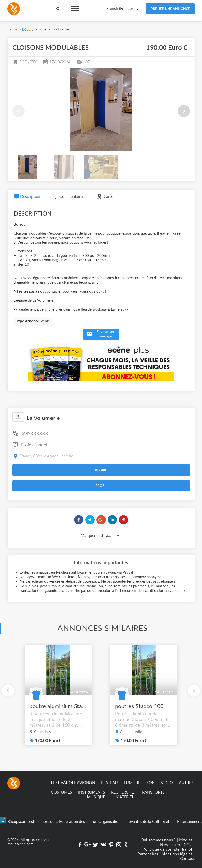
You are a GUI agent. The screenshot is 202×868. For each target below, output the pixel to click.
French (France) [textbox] (120, 9)
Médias (186, 840)
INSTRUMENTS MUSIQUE (92, 795)
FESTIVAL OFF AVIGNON (73, 783)
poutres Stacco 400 (139, 706)
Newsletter (170, 845)
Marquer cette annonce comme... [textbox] (103, 536)
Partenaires (148, 854)
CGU (188, 845)
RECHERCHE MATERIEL (122, 795)
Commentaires (68, 196)
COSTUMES (62, 792)
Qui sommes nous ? (158, 840)
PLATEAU (110, 783)
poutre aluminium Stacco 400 (58, 706)
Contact (188, 859)
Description (27, 196)
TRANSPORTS (152, 792)
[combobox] (124, 9)
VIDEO (167, 783)
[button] (184, 111)
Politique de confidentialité (168, 849)
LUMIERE (132, 783)
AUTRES (186, 783)
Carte (105, 196)
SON (151, 783)
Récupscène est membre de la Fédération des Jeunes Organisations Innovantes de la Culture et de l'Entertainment (101, 820)
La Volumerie (43, 418)
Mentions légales (177, 854)
